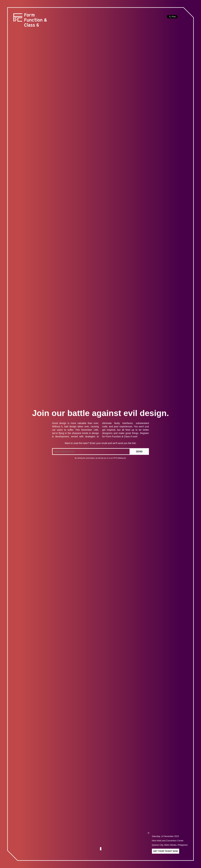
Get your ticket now (166, 851)
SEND (139, 451)
